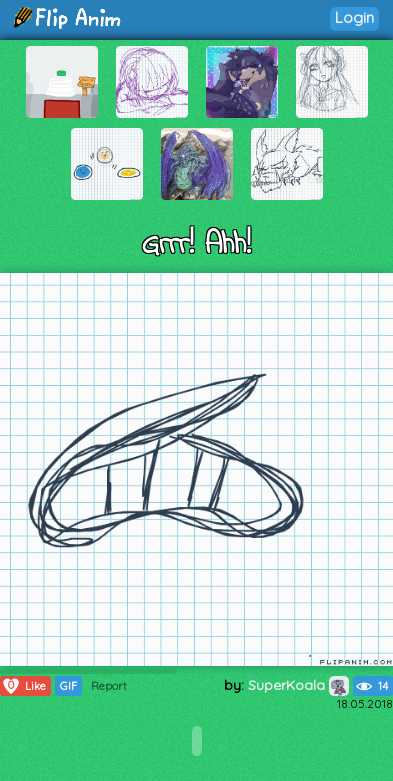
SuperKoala (298, 685)
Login (354, 17)
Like (23, 686)
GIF (68, 686)
